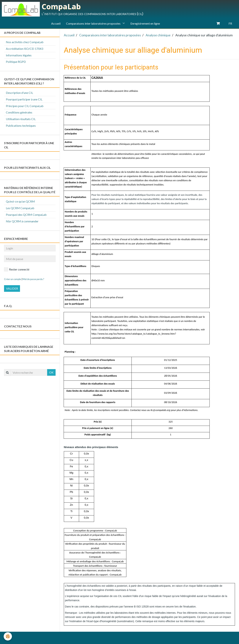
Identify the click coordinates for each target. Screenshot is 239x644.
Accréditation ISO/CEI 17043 (24, 49)
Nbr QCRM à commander (22, 221)
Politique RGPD (16, 62)
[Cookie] (8, 636)
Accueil (56, 23)
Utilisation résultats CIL (21, 119)
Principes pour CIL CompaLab (25, 106)
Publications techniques (21, 126)
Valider (12, 288)
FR (230, 23)
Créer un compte (13, 279)
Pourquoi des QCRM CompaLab (26, 215)
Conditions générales (19, 112)
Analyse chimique (158, 35)
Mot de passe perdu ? (33, 279)
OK (51, 372)
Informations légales (19, 55)
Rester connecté (17, 269)
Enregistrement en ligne (145, 23)
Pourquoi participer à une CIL (24, 99)
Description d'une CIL (19, 93)
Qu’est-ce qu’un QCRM (20, 201)
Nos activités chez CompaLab (25, 42)
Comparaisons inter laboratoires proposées (94, 23)
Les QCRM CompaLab (20, 208)
